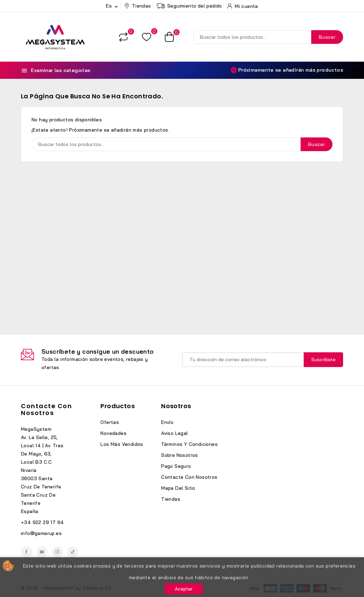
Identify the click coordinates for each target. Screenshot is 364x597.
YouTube (42, 552)
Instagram (57, 552)
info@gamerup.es (41, 533)
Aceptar (184, 589)
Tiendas (171, 499)
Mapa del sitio (178, 488)
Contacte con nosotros (46, 409)
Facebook (27, 552)
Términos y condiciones (189, 444)
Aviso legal (174, 433)
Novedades (113, 433)
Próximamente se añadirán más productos (287, 70)
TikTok (73, 552)
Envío (167, 422)
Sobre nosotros (180, 455)
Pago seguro (176, 466)
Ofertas (110, 422)
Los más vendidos (122, 444)
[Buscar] (268, 37)
